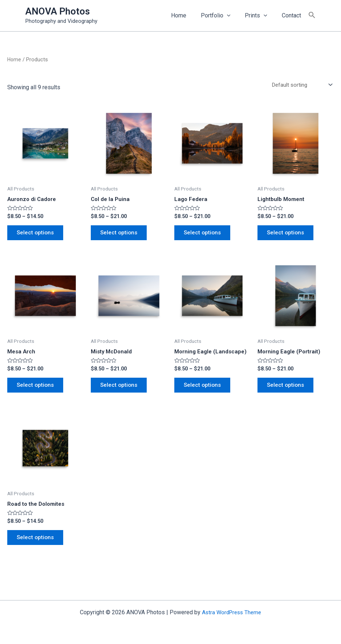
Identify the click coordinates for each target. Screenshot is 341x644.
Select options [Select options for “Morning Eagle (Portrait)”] (288, 390)
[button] (312, 15)
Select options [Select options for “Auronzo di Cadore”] (37, 235)
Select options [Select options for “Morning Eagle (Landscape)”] (204, 390)
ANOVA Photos (58, 11)
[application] (234, 16)
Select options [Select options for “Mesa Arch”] (37, 390)
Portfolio (223, 16)
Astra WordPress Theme (232, 612)
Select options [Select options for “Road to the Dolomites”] (37, 545)
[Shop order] (300, 85)
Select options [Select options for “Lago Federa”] (204, 235)
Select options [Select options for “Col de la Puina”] (121, 235)
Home (189, 15)
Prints (260, 16)
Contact (293, 15)
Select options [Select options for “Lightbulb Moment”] (288, 235)
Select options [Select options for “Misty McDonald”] (121, 390)
